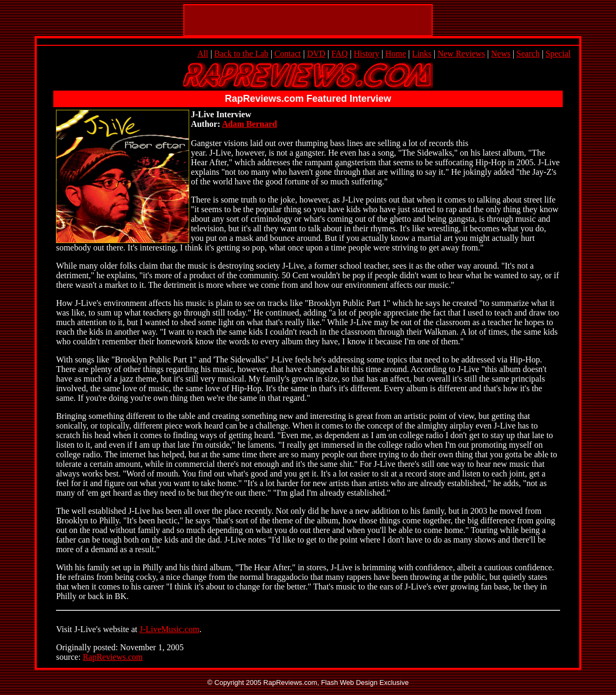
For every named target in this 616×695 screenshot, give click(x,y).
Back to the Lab (241, 54)
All (202, 54)
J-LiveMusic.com (169, 629)
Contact (288, 54)
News (500, 54)
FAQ (340, 54)
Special (558, 54)
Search (528, 54)
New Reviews (461, 54)
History (367, 54)
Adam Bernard (249, 124)
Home (396, 54)
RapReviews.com (112, 657)
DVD (316, 54)
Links (422, 54)
